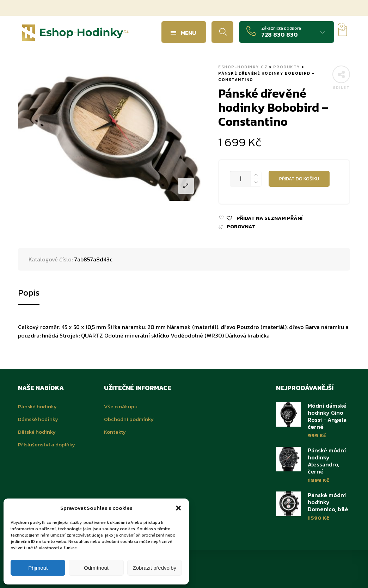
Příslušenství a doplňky (47, 444)
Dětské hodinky (37, 432)
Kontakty (115, 432)
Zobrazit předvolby (155, 568)
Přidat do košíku (299, 179)
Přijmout (38, 568)
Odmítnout (96, 568)
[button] (178, 508)
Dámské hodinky (38, 419)
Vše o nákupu (121, 406)
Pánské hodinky (37, 406)
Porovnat (241, 227)
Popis (29, 293)
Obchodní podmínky (129, 419)
